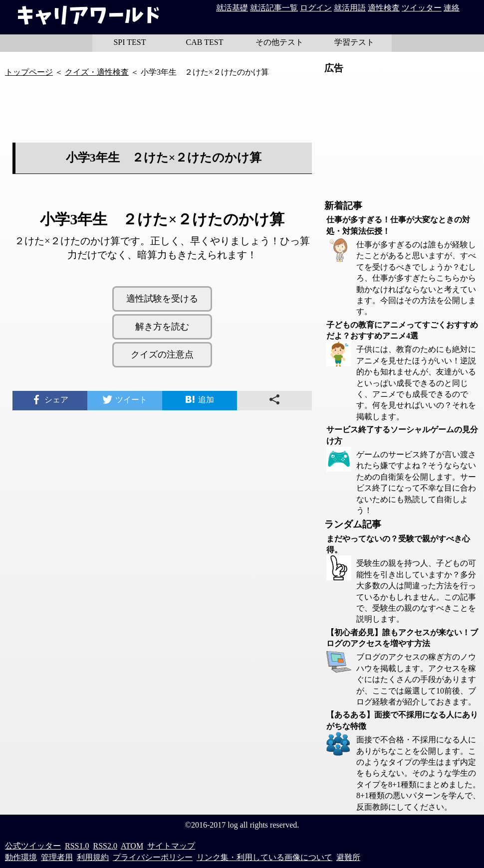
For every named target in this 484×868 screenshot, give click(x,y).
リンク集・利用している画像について (264, 857)
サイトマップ (171, 846)
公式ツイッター (33, 846)
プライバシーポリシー (153, 857)
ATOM (132, 846)
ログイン (316, 8)
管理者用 (57, 857)
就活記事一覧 (274, 8)
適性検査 (384, 8)
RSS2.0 (105, 846)
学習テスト (354, 42)
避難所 (348, 857)
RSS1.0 (77, 846)
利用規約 (93, 857)
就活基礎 (232, 8)
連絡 (452, 8)
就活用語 (350, 8)
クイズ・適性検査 (97, 72)
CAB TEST (205, 42)
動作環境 (21, 857)
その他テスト (279, 42)
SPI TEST (129, 42)
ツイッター (422, 8)
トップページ (29, 72)
